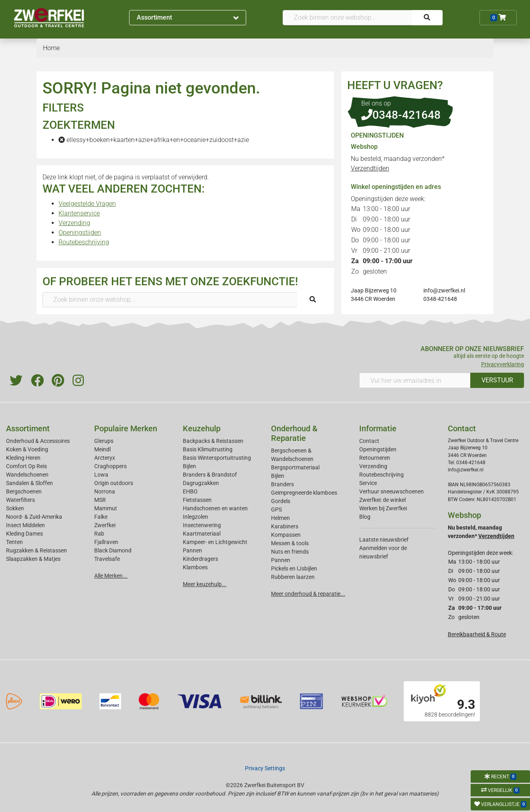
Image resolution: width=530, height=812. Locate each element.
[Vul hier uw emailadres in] (415, 380)
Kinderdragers (200, 559)
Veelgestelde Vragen (87, 204)
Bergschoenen (24, 491)
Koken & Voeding (27, 449)
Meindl (102, 449)
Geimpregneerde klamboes (304, 493)
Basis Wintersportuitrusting (217, 458)
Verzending (74, 223)
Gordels (281, 501)
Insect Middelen (25, 525)
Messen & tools (290, 543)
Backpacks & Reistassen (213, 441)
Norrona (105, 491)
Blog (365, 517)
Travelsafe (107, 559)
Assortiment (188, 17)
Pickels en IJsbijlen (294, 568)
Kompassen (286, 535)
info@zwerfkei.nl (444, 290)
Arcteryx (105, 458)
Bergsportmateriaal (295, 467)
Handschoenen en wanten (215, 508)
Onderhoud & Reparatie (294, 433)
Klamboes (195, 567)
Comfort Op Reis (26, 466)
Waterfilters (20, 500)
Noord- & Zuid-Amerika (34, 517)
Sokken (15, 508)
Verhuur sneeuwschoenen (391, 491)
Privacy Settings (265, 768)
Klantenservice (79, 213)
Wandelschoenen (27, 475)
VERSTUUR (497, 380)
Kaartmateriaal (202, 534)
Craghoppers (110, 466)
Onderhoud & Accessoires (38, 441)
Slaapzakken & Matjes (33, 559)
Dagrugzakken (201, 483)
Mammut (106, 508)
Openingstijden (80, 232)
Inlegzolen (195, 517)
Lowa (101, 475)
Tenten (14, 542)
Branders (282, 484)
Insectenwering (202, 525)
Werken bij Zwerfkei (383, 508)
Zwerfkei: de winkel (382, 500)
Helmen (280, 518)
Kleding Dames (24, 534)
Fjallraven (106, 542)
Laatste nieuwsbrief (384, 540)
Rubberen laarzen (293, 577)
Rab (99, 534)
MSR (100, 500)
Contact (369, 441)
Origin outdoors (114, 483)
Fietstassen (197, 500)
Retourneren (375, 458)
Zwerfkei (105, 525)
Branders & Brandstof (210, 475)
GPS (276, 510)
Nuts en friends (290, 552)
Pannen (281, 560)
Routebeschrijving (84, 242)
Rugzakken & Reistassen (36, 550)
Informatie (378, 428)
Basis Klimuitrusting (208, 449)
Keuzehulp (202, 428)
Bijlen (189, 466)
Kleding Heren (23, 458)
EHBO (190, 491)
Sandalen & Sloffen (29, 483)
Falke (101, 517)
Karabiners (285, 526)
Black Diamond (113, 550)
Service (368, 483)
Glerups (104, 441)
